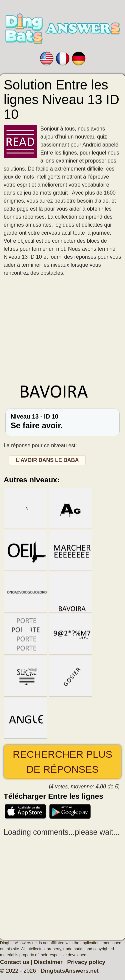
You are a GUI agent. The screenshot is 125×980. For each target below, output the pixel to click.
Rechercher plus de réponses (62, 762)
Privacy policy (86, 962)
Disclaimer (48, 962)
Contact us (15, 962)
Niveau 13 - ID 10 (62, 422)
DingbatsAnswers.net (70, 971)
